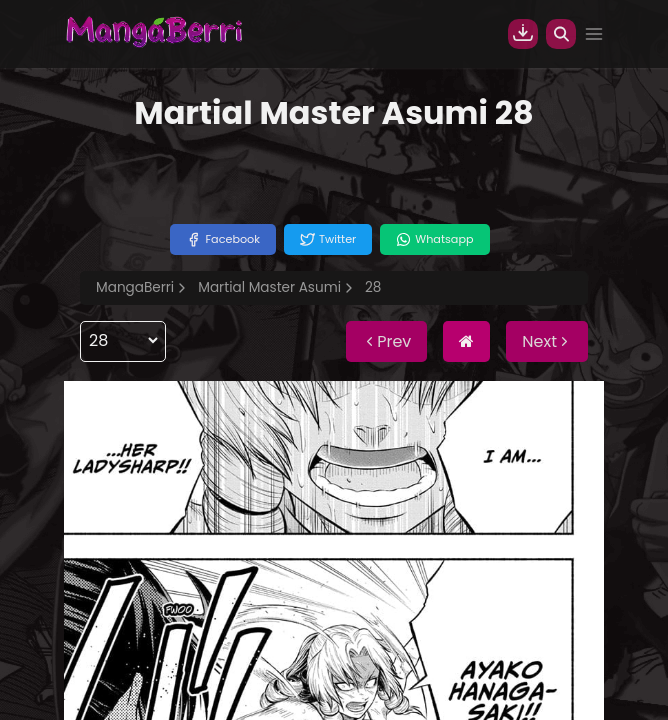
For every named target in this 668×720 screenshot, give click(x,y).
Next (547, 341)
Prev (386, 341)
